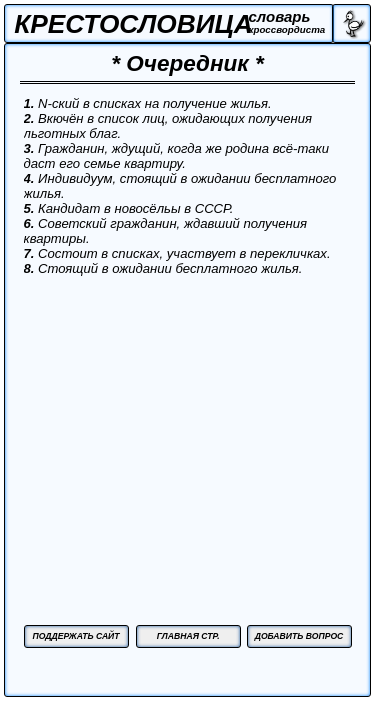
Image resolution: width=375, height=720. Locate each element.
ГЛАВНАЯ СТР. (188, 636)
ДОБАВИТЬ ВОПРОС (299, 636)
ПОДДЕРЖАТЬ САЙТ (75, 636)
